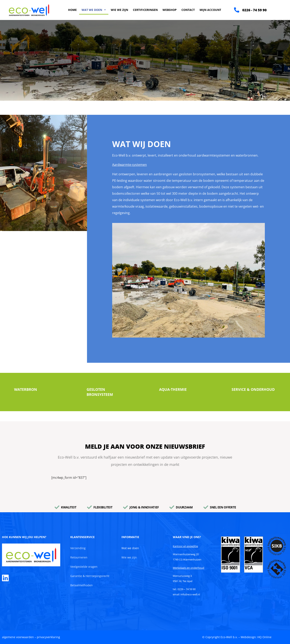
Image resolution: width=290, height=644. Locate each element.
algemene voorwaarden (18, 637)
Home (72, 10)
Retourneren (79, 557)
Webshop (170, 10)
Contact (188, 10)
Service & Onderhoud (253, 389)
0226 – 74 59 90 (187, 589)
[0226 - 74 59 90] (237, 10)
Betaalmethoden (81, 585)
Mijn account (210, 10)
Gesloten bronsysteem (100, 392)
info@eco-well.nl (190, 594)
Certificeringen (145, 10)
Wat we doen (94, 10)
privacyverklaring (48, 637)
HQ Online (264, 637)
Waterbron (26, 389)
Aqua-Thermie (173, 389)
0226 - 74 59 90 (254, 10)
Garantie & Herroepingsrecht (90, 576)
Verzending (78, 548)
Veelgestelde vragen (84, 567)
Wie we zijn (119, 10)
